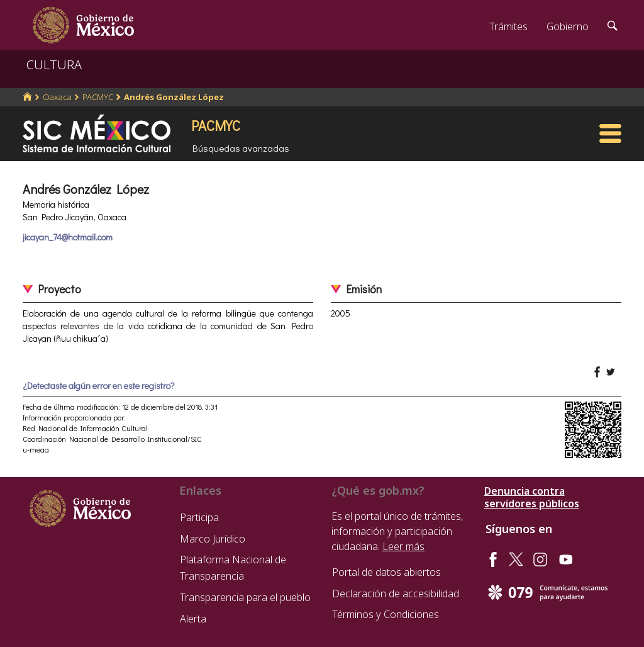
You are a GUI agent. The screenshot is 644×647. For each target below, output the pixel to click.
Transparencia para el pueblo (245, 597)
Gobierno (568, 26)
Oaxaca (57, 97)
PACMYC (98, 97)
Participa (199, 517)
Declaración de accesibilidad (396, 594)
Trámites (508, 26)
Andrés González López (174, 97)
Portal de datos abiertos (386, 572)
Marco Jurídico (213, 539)
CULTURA (54, 65)
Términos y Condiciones (386, 614)
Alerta (193, 619)
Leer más (403, 546)
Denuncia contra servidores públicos (532, 497)
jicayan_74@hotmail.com (68, 237)
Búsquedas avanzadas (241, 148)
